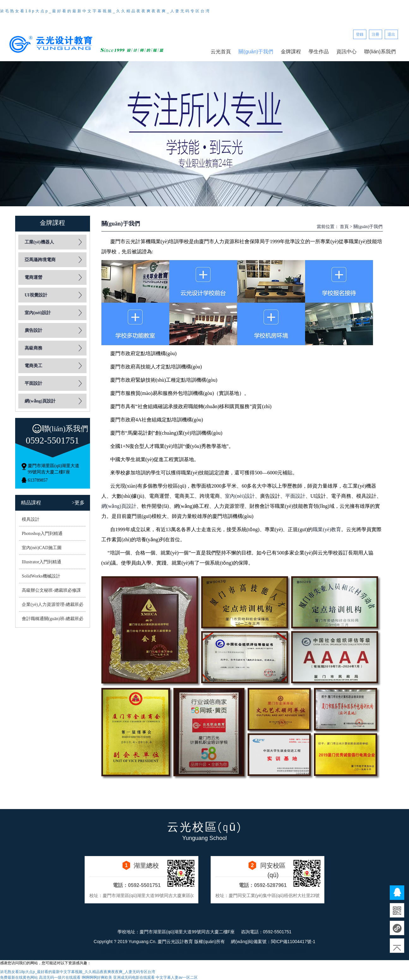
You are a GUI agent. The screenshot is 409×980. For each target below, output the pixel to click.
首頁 (344, 227)
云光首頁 (221, 52)
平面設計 (33, 383)
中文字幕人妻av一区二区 (177, 977)
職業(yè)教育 (327, 529)
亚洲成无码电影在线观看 (134, 977)
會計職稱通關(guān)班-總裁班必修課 (52, 621)
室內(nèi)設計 (38, 313)
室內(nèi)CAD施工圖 (42, 548)
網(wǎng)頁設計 (40, 401)
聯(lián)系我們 (380, 52)
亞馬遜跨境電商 (40, 260)
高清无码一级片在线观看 (60, 977)
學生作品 (319, 52)
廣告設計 (33, 330)
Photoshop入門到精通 (42, 534)
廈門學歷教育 (258, 951)
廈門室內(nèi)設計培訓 (198, 951)
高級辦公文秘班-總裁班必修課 (51, 590)
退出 (391, 34)
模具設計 (31, 519)
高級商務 (33, 348)
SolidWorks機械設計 (41, 576)
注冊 (376, 34)
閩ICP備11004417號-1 (293, 942)
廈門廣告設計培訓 (161, 951)
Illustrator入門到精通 (42, 562)
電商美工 (33, 366)
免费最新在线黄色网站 (19, 977)
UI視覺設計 (36, 295)
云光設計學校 (232, 951)
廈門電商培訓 (131, 951)
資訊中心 (346, 52)
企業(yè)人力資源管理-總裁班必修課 (52, 607)
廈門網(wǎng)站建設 (289, 951)
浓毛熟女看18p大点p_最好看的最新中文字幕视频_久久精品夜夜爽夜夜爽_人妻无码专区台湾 (105, 11)
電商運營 (33, 277)
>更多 (78, 503)
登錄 (360, 34)
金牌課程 (291, 52)
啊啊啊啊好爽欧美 (97, 977)
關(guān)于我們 (256, 52)
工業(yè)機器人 (39, 242)
